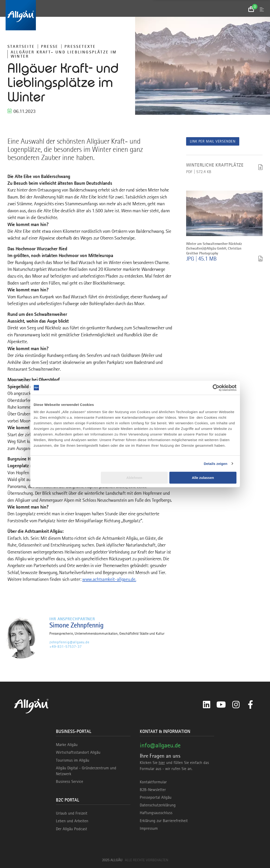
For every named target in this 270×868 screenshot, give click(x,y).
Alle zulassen (203, 478)
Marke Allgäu (67, 745)
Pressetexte (80, 46)
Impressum (149, 828)
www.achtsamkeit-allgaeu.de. (109, 579)
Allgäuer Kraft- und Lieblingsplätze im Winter (64, 54)
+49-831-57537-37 (66, 647)
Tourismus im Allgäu (73, 760)
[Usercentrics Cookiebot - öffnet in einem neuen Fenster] (216, 388)
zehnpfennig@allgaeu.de (69, 642)
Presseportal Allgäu (156, 797)
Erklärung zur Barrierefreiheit (164, 821)
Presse (50, 46)
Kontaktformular (153, 782)
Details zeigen (216, 464)
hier (162, 763)
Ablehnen (134, 478)
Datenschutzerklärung (158, 805)
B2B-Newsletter (153, 790)
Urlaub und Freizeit (72, 813)
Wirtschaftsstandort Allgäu (78, 752)
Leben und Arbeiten (72, 821)
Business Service (70, 781)
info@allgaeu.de (160, 745)
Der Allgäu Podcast (72, 829)
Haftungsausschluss (156, 813)
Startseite (21, 46)
